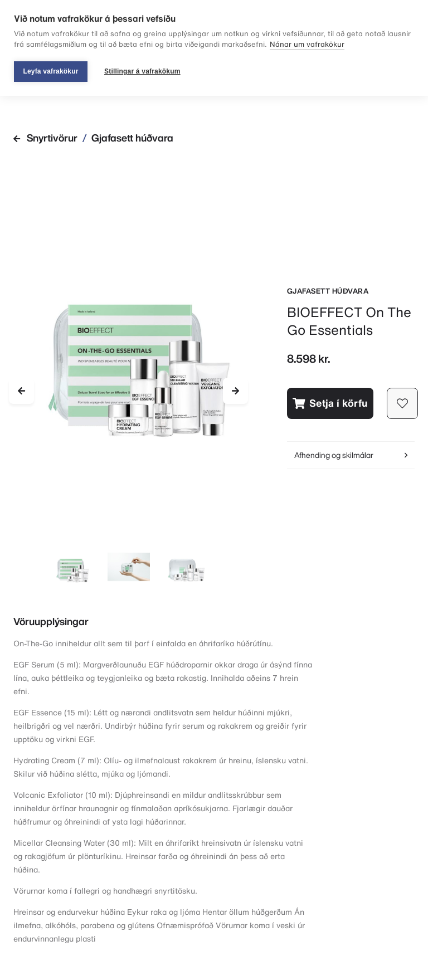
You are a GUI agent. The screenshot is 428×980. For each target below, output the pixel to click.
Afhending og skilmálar (351, 455)
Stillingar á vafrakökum (142, 71)
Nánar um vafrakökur (307, 44)
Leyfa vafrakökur (50, 71)
